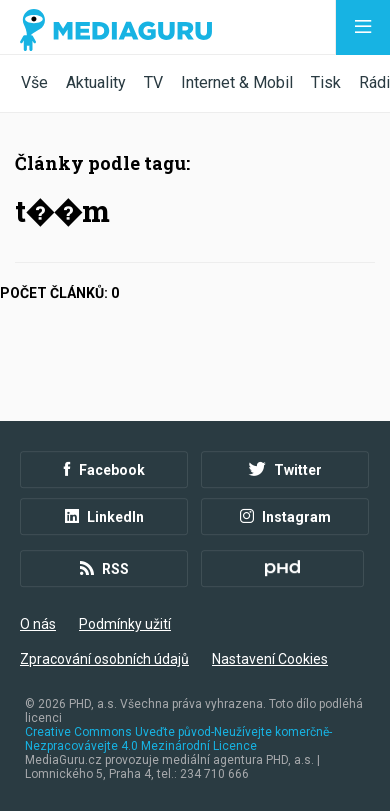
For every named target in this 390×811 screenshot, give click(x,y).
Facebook (104, 470)
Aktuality (96, 82)
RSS (104, 569)
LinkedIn (104, 517)
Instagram (285, 517)
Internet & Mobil (237, 82)
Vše (34, 82)
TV (153, 82)
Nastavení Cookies (270, 659)
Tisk (326, 82)
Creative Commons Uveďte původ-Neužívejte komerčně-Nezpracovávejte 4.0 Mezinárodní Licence (178, 739)
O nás (38, 624)
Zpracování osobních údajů (104, 659)
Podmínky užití (125, 624)
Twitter (285, 470)
